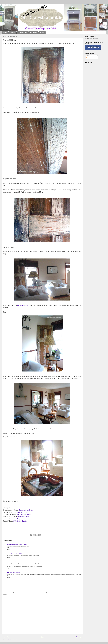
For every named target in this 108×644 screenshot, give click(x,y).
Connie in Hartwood (11, 562)
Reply (8, 549)
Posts (88, 56)
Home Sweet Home (23, 517)
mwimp (9, 554)
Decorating (8, 537)
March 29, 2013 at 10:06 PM (16, 554)
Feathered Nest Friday (26, 510)
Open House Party (22, 512)
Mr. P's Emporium (23, 305)
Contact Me (33, 32)
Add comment (6, 589)
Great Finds (13, 537)
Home (5, 32)
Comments (89, 58)
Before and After (23, 32)
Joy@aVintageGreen (12, 544)
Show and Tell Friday (24, 514)
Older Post (78, 637)
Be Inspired (19, 519)
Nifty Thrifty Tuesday (20, 521)
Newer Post (6, 637)
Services (42, 32)
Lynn (8, 573)
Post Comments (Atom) (13, 640)
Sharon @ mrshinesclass (13, 582)
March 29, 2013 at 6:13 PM (22, 544)
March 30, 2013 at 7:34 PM (15, 573)
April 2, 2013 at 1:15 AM (23, 582)
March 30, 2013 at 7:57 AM (21, 562)
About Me (12, 32)
